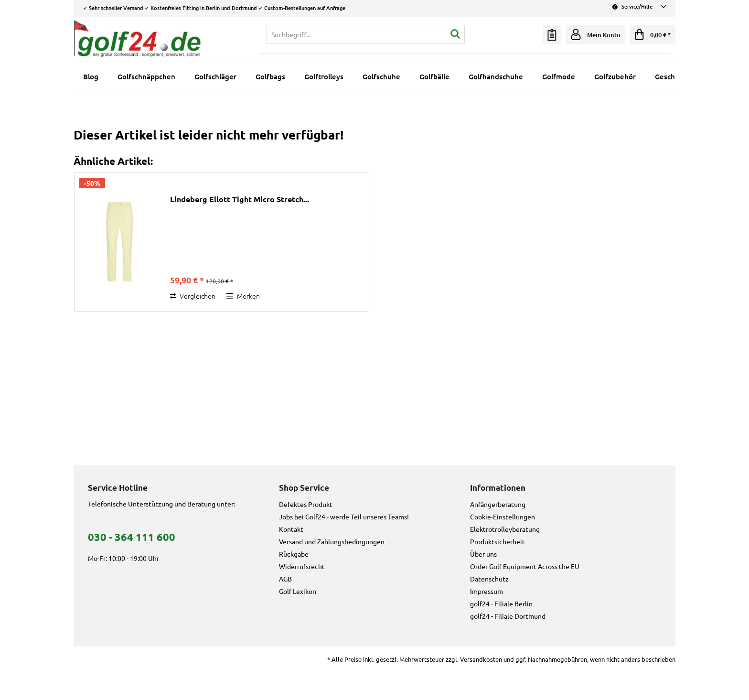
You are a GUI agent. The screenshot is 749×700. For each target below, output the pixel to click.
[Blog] (91, 76)
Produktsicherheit (498, 541)
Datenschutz (489, 579)
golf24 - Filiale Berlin (501, 603)
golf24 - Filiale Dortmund (508, 616)
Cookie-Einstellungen (503, 517)
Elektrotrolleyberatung (505, 529)
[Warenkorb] (653, 34)
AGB (285, 579)
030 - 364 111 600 (132, 537)
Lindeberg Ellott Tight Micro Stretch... (240, 199)
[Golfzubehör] (615, 76)
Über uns (483, 554)
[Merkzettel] (552, 34)
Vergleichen (193, 296)
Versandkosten (481, 659)
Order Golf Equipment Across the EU (525, 566)
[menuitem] (366, 34)
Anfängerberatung (498, 504)
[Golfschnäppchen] (146, 76)
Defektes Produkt (306, 504)
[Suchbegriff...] (366, 34)
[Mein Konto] (595, 34)
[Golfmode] (559, 76)
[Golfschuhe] (381, 76)
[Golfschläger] (215, 76)
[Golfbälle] (434, 76)
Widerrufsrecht (302, 566)
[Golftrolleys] (324, 76)
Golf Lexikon (298, 591)
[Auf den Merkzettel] (243, 296)
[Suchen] (455, 34)
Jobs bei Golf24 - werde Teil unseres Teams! (344, 517)
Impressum (487, 591)
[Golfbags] (270, 76)
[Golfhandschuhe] (496, 76)
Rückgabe (294, 554)
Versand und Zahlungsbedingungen (332, 541)
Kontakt (291, 529)
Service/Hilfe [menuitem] (639, 6)
